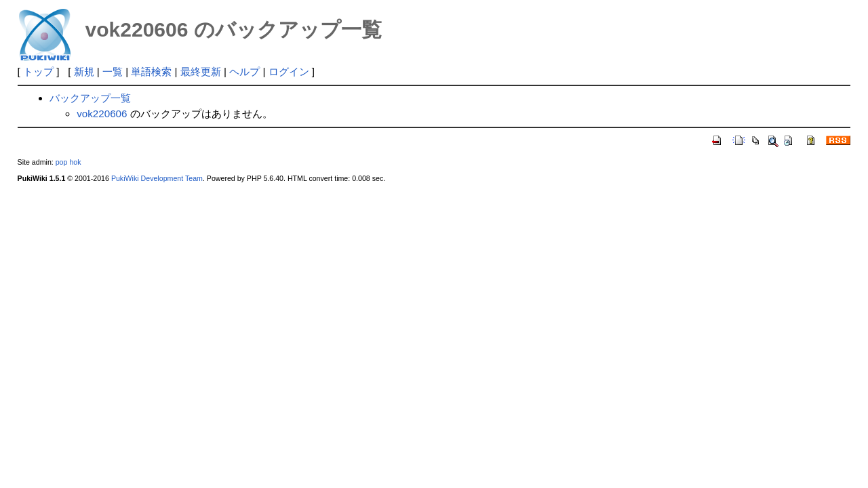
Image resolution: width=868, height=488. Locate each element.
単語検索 (151, 72)
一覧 (113, 72)
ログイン (289, 72)
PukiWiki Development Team (157, 178)
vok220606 (102, 114)
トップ (38, 72)
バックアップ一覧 (90, 98)
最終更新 (201, 72)
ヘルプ (244, 72)
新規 (84, 72)
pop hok (68, 162)
